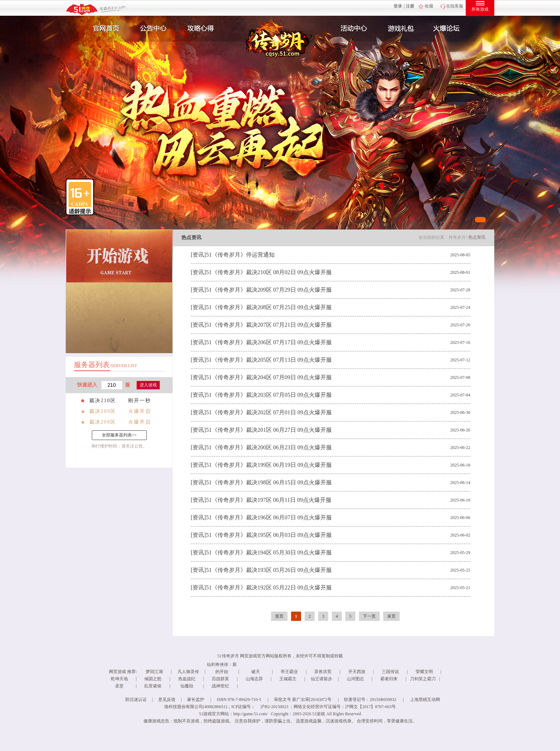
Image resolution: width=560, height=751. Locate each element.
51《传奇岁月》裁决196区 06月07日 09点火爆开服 (269, 517)
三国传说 (390, 672)
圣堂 (119, 686)
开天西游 (357, 672)
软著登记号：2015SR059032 (370, 700)
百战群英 (220, 679)
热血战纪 (187, 679)
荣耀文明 (424, 672)
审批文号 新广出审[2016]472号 (303, 700)
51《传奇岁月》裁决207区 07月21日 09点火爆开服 (269, 325)
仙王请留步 (321, 679)
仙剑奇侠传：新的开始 (222, 668)
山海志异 (254, 679)
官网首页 (104, 29)
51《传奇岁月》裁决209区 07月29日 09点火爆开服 (269, 290)
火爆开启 (140, 411)
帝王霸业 (289, 672)
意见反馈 (167, 700)
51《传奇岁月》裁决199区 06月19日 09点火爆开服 (269, 465)
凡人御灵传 (188, 672)
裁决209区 (103, 411)
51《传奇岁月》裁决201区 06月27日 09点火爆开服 (269, 430)
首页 (279, 616)
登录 (398, 6)
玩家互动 (450, 29)
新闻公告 (152, 29)
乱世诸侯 (153, 686)
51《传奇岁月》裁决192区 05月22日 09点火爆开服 (269, 587)
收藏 (429, 6)
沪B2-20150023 (274, 707)
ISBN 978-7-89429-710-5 (239, 700)
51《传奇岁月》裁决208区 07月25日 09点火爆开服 (269, 307)
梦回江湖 (154, 672)
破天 (256, 672)
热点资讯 (477, 237)
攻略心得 (201, 29)
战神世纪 (220, 686)
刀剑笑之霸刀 (423, 679)
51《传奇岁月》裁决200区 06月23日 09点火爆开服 (269, 447)
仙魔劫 (187, 686)
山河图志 (355, 679)
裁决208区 (103, 422)
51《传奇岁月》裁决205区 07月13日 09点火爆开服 (269, 360)
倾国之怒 (153, 679)
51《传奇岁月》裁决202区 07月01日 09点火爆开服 (269, 412)
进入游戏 (148, 385)
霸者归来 (389, 679)
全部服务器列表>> (119, 435)
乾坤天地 (119, 679)
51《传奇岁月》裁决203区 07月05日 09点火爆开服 (269, 395)
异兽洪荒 (323, 672)
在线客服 (455, 6)
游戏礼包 (401, 29)
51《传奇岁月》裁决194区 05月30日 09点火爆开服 (269, 552)
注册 (410, 6)
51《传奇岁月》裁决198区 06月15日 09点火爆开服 (269, 482)
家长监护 (196, 700)
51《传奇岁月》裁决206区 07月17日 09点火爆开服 (269, 342)
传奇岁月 (457, 237)
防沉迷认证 (136, 700)
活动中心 (352, 29)
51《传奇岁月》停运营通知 (240, 255)
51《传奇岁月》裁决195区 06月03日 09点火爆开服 (269, 535)
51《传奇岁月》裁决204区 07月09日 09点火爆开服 (269, 377)
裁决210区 (103, 401)
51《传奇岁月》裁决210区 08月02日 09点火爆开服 (269, 272)
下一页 (369, 616)
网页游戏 (117, 672)
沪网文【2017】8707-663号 (370, 707)
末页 (391, 616)
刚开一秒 (140, 401)
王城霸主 (288, 679)
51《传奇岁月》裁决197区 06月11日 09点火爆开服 (269, 500)
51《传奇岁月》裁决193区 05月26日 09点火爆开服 (269, 570)
